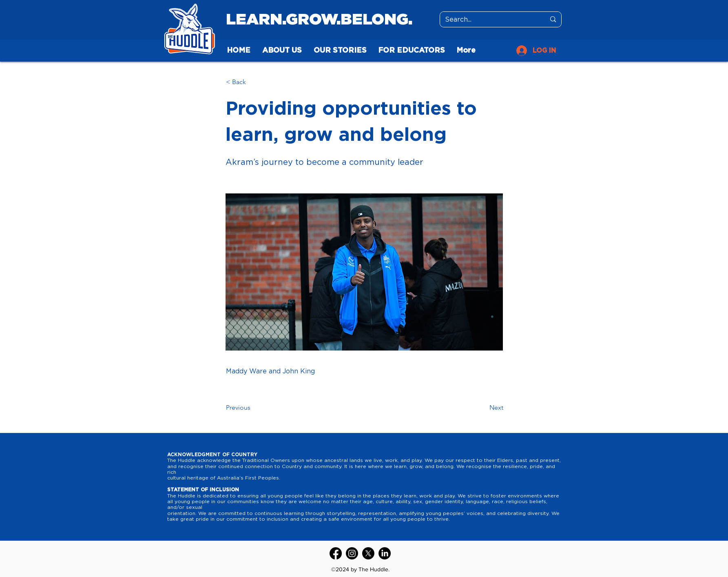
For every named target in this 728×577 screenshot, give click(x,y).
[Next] (483, 408)
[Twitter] (368, 553)
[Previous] (253, 408)
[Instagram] (352, 553)
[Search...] (489, 20)
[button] (253, 82)
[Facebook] (336, 553)
